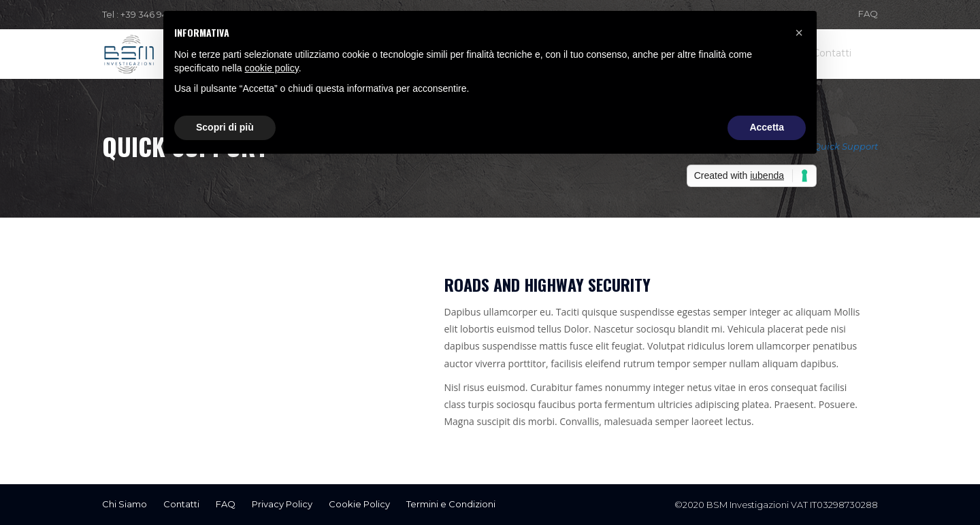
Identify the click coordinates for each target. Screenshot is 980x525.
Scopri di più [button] (225, 127)
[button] (799, 33)
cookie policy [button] (272, 68)
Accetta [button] (767, 127)
